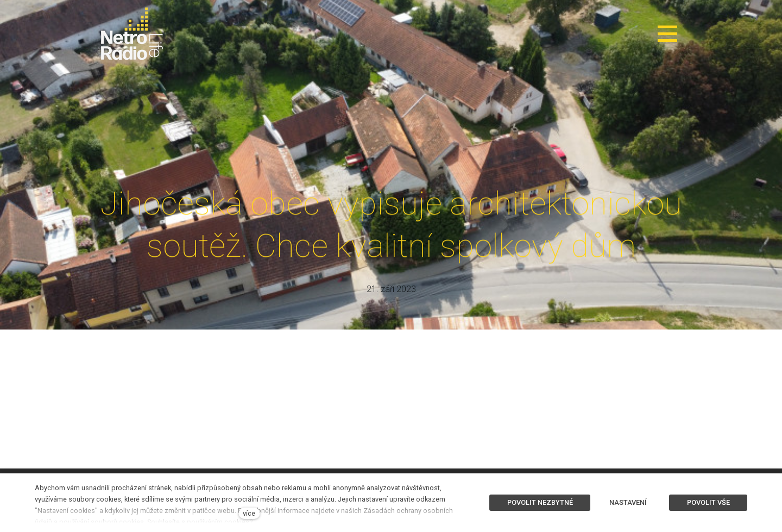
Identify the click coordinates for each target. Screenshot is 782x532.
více (249, 513)
